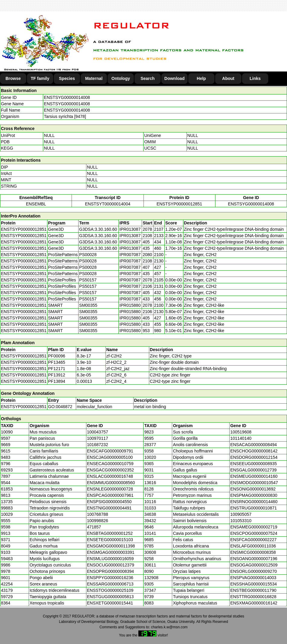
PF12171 (57, 369)
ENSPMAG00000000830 (254, 495)
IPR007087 (130, 255)
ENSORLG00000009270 (253, 571)
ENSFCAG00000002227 (253, 540)
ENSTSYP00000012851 (179, 204)
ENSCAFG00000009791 (110, 451)
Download (174, 78)
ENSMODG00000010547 (254, 483)
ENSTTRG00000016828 (253, 597)
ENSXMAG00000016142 (254, 603)
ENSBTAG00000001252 (110, 533)
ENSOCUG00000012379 (111, 565)
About (228, 78)
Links (255, 78)
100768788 (98, 514)
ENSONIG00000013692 (253, 489)
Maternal (94, 78)
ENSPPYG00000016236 (110, 578)
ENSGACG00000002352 (111, 470)
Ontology (121, 78)
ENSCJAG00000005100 (110, 457)
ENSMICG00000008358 (253, 552)
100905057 (241, 514)
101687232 (98, 445)
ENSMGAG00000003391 (111, 552)
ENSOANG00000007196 (254, 559)
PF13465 (57, 362)
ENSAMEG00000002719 (254, 527)
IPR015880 (130, 305)
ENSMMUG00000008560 (111, 483)
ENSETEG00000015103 (110, 540)
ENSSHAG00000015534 (253, 584)
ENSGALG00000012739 (253, 470)
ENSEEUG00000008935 (253, 464)
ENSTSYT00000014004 (108, 204)
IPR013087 (130, 229)
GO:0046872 (60, 407)
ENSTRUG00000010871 (253, 508)
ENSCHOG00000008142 (254, 451)
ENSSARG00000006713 (110, 584)
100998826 (98, 521)
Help (201, 78)
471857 (94, 527)
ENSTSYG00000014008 (67, 97)
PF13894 (57, 381)
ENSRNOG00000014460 (254, 502)
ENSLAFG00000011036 (253, 546)
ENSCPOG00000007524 (254, 533)
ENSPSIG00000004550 (109, 502)
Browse (13, 78)
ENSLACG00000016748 (110, 476)
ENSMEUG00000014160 (254, 476)
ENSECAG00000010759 (110, 464)
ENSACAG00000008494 (253, 445)
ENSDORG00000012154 (254, 457)
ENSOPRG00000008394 (111, 571)
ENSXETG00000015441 (110, 603)
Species (67, 78)
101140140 (241, 438)
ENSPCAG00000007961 (110, 495)
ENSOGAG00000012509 (254, 565)
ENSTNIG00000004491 (109, 508)
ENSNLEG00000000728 (110, 489)
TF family (40, 78)
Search (148, 78)
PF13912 (57, 375)
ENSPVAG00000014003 (253, 578)
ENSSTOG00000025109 (110, 590)
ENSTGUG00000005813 (110, 597)
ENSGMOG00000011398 (111, 546)
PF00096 (57, 356)
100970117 (98, 438)
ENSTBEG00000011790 (253, 590)
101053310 (241, 521)
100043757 (98, 432)
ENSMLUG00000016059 (110, 559)
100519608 (241, 432)
